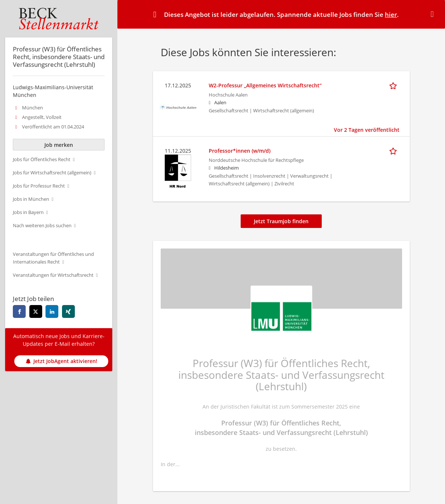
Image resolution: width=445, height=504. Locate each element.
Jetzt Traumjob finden (281, 221)
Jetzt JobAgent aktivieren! (61, 361)
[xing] (68, 311)
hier (391, 14)
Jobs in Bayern (28, 212)
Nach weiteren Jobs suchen (42, 226)
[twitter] (36, 311)
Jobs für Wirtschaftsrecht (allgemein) (52, 173)
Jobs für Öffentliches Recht (42, 159)
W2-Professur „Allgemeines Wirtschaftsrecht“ (265, 85)
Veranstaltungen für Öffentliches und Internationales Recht (53, 258)
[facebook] (19, 311)
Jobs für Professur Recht (39, 186)
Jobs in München (31, 199)
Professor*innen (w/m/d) (240, 151)
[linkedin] (52, 311)
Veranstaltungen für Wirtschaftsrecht (53, 275)
